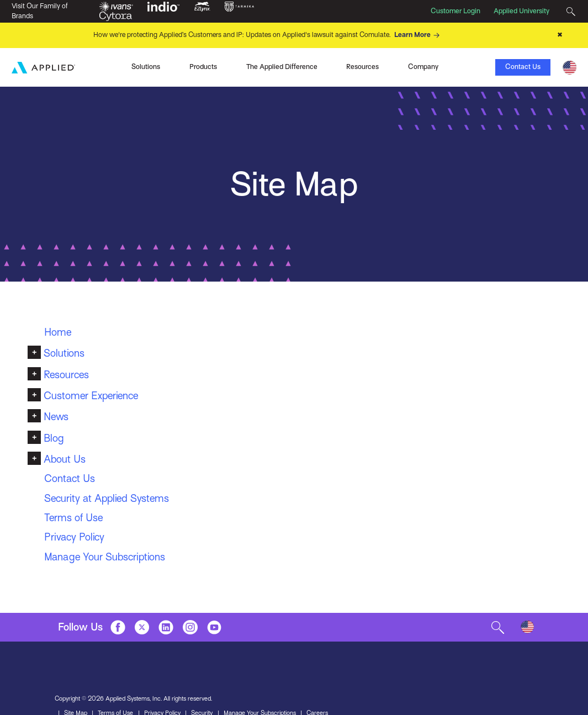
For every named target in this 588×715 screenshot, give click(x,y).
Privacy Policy (74, 537)
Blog (54, 438)
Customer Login (455, 11)
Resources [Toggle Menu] (362, 67)
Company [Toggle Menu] (423, 67)
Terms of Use (73, 518)
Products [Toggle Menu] (203, 67)
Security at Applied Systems (107, 498)
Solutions (64, 353)
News (56, 417)
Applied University (521, 11)
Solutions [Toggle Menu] (146, 67)
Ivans (78, 66)
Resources (66, 375)
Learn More (419, 35)
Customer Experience (91, 396)
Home (58, 332)
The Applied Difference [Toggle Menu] (282, 67)
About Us (65, 459)
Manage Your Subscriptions (105, 557)
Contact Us (523, 67)
